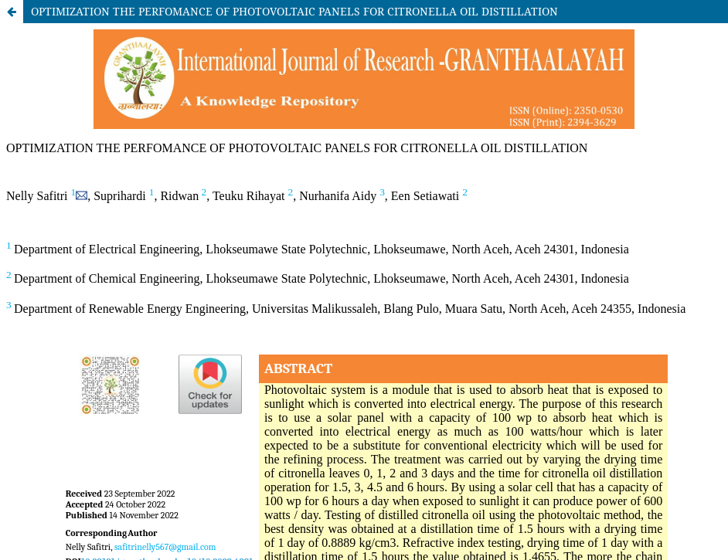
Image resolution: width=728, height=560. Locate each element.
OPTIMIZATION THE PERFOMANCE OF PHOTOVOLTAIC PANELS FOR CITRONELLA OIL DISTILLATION (294, 11)
